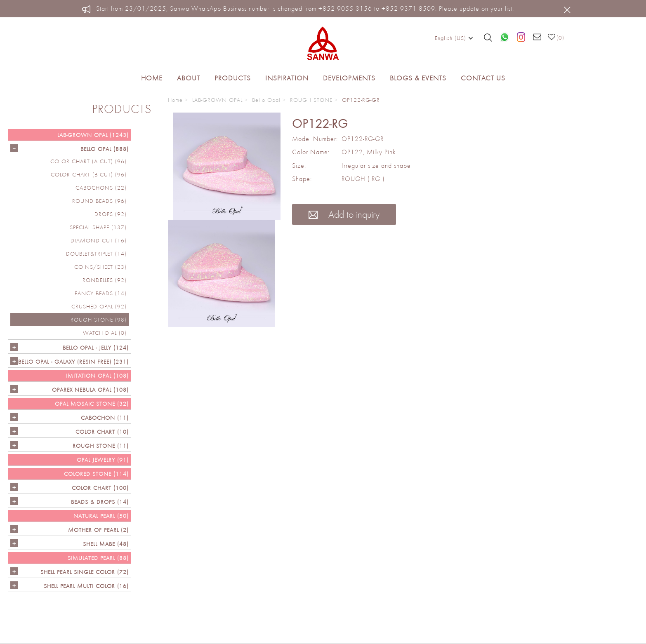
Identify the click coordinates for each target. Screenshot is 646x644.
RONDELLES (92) (105, 280)
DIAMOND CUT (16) (99, 240)
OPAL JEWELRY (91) (103, 460)
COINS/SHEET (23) (100, 267)
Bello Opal (266, 100)
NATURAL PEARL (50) (101, 516)
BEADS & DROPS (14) (100, 502)
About (189, 78)
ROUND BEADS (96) (99, 201)
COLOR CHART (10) (102, 432)
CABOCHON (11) (105, 418)
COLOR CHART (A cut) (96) (88, 161)
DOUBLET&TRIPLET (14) (96, 254)
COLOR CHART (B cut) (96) (89, 174)
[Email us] (537, 38)
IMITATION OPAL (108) (97, 376)
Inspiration (287, 78)
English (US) (454, 38)
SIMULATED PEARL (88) (98, 558)
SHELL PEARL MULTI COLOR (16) (86, 586)
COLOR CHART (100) (100, 488)
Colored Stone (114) (96, 474)
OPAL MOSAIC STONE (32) (92, 404)
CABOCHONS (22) (101, 188)
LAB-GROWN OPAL (217, 100)
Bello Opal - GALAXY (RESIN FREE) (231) (73, 362)
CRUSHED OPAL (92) (99, 306)
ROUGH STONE (311, 100)
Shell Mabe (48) (106, 544)
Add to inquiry (344, 214)
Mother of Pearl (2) (98, 530)
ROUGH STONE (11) (101, 446)
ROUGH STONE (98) (99, 320)
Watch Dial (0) (105, 333)
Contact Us (483, 78)
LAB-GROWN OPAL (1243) (93, 135)
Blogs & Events (418, 78)
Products (233, 78)
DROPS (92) (111, 214)
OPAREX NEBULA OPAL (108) (90, 390)
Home (152, 78)
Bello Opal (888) (105, 149)
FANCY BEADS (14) (101, 293)
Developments (349, 78)
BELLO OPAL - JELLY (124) (96, 348)
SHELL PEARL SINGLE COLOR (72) (85, 572)
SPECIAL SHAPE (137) (98, 227)
